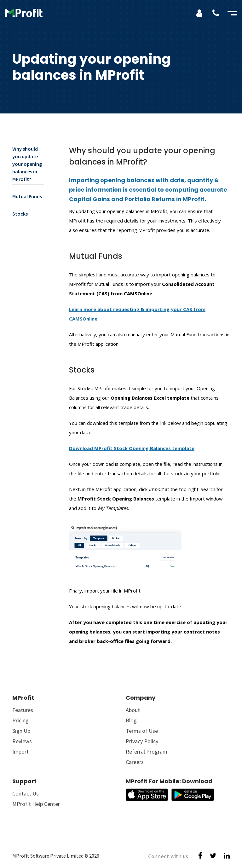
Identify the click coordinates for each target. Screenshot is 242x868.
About (133, 710)
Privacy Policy (142, 741)
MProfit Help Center (36, 804)
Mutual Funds (27, 196)
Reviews (22, 741)
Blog (131, 720)
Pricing (20, 720)
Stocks (20, 214)
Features (23, 710)
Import (20, 752)
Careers (135, 762)
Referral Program (147, 752)
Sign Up (21, 731)
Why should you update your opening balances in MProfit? (27, 164)
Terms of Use (142, 731)
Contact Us (26, 793)
